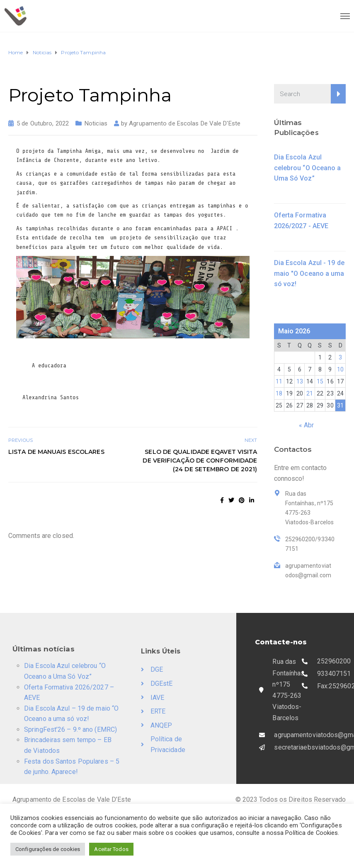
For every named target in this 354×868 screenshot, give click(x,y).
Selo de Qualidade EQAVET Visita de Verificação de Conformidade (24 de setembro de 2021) (200, 461)
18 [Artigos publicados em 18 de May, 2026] (279, 393)
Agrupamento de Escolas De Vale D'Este (185, 123)
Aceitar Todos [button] (111, 849)
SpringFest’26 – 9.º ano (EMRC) (70, 729)
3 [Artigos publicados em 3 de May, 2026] (340, 357)
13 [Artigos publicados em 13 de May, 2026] (300, 381)
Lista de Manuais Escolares (56, 452)
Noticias (96, 123)
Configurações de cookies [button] (48, 849)
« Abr (307, 425)
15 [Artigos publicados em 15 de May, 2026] (320, 381)
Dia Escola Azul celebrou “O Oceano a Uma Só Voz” (308, 168)
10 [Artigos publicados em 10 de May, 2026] (340, 369)
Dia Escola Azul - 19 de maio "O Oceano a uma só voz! (309, 273)
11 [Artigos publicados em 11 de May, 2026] (279, 381)
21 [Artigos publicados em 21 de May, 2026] (310, 393)
